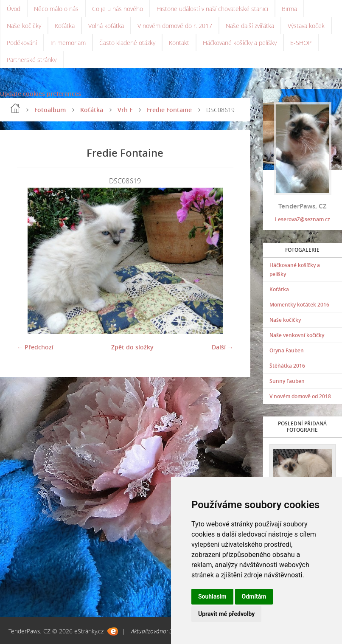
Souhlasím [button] (212, 596)
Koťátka (65, 26)
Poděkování (22, 43)
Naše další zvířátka (250, 26)
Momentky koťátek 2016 (299, 305)
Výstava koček (306, 26)
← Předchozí (35, 347)
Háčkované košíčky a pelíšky (240, 43)
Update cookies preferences (41, 94)
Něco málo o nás (56, 9)
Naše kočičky (24, 26)
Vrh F (125, 110)
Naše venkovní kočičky (297, 335)
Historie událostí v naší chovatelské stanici (212, 9)
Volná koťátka (106, 26)
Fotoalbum (50, 110)
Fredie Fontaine (169, 110)
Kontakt (179, 43)
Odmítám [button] (254, 596)
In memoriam (68, 43)
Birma (289, 9)
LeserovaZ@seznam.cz (303, 219)
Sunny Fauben (287, 381)
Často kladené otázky (127, 43)
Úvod (14, 9)
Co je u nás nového (118, 9)
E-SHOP (301, 43)
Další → (223, 347)
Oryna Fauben (287, 350)
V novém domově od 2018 (300, 396)
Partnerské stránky (32, 60)
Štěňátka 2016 (287, 366)
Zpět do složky (132, 347)
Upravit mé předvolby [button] (226, 614)
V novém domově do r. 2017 (175, 26)
